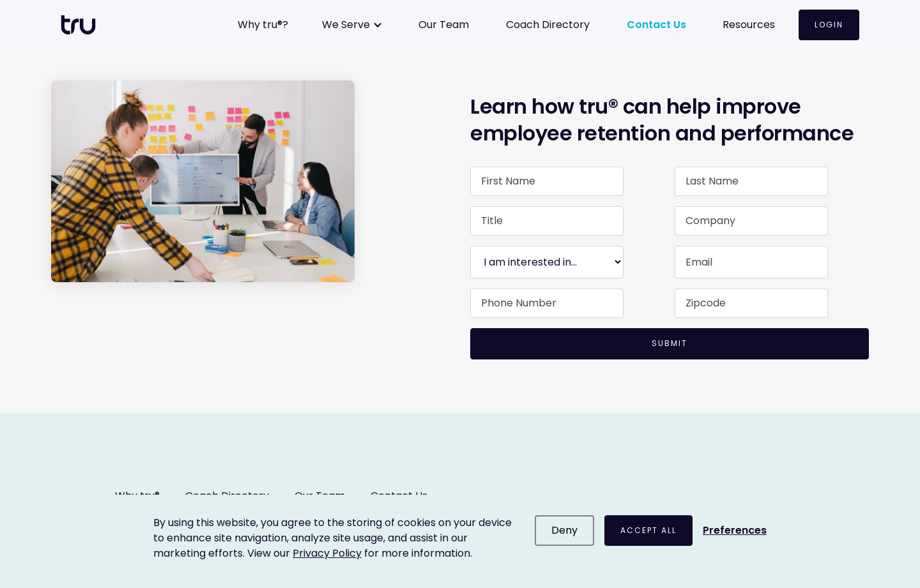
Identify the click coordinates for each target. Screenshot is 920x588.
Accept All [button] (648, 530)
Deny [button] (564, 530)
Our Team (444, 25)
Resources (749, 25)
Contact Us (656, 25)
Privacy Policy (327, 553)
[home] (85, 25)
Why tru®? (263, 25)
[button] (354, 25)
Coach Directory (548, 25)
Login (829, 25)
